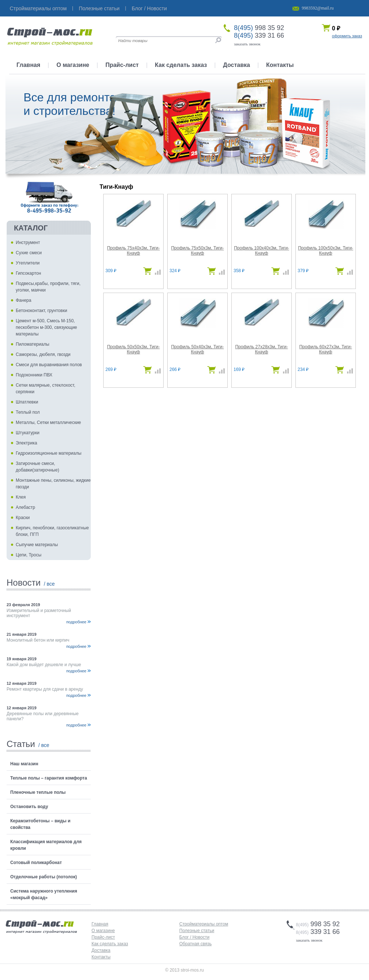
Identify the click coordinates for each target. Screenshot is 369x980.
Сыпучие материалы (37, 545)
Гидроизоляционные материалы (49, 453)
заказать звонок (247, 44)
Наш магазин (24, 764)
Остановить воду (29, 807)
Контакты (280, 65)
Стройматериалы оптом (38, 8)
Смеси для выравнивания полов (49, 365)
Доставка (236, 65)
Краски (23, 518)
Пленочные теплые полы (38, 792)
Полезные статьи (99, 8)
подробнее (76, 622)
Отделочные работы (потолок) (44, 877)
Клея (21, 497)
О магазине (73, 65)
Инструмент (28, 243)
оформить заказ (347, 36)
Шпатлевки (27, 402)
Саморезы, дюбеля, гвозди (43, 354)
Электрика (26, 443)
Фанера (23, 300)
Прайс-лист (122, 65)
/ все (49, 584)
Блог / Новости (149, 8)
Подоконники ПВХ (34, 375)
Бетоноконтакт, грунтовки (41, 311)
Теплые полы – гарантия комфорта (49, 778)
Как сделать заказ (181, 65)
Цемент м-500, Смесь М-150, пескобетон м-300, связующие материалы (46, 327)
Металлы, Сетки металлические (48, 423)
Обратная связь (195, 944)
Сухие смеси (29, 253)
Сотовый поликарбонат (36, 863)
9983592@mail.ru (318, 8)
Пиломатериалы (33, 344)
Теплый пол (28, 412)
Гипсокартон (28, 273)
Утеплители (28, 263)
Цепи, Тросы (29, 555)
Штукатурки (28, 433)
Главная (28, 65)
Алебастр (25, 507)
